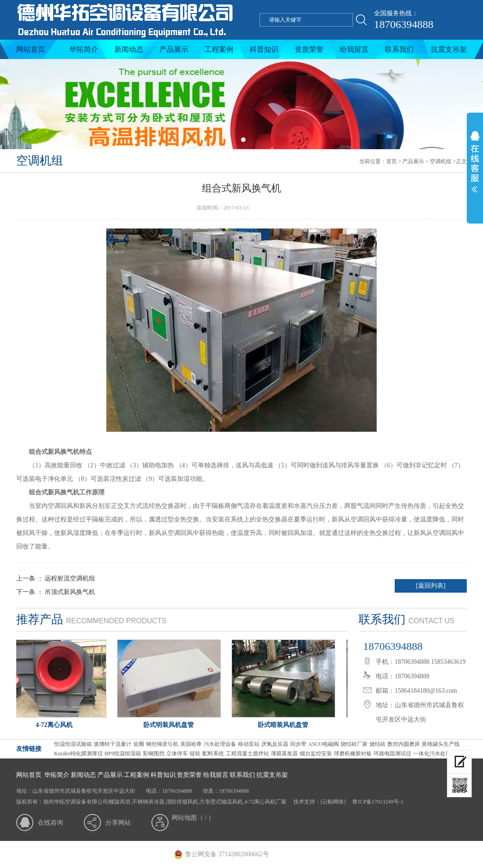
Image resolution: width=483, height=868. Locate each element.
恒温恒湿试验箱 (73, 744)
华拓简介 (84, 49)
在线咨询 (50, 823)
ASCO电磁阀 (324, 744)
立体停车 (177, 754)
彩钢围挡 (154, 754)
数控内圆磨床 (404, 744)
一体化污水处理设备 (437, 754)
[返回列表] (431, 586)
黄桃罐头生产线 (441, 744)
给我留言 (354, 49)
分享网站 (118, 823)
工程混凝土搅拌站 (247, 754)
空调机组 (441, 161)
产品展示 (174, 49)
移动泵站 (249, 744)
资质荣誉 (309, 49)
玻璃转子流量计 (113, 744)
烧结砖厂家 (354, 744)
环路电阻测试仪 (392, 754)
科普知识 (264, 49)
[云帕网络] (333, 802)
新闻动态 (129, 49)
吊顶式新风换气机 (70, 592)
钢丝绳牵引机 (162, 744)
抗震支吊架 (449, 49)
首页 (392, 161)
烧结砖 (378, 744)
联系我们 (399, 49)
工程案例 (219, 49)
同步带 (298, 744)
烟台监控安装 (316, 754)
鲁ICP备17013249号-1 (377, 802)
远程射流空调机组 (70, 578)
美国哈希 (191, 744)
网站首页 (31, 49)
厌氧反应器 (275, 744)
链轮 (195, 754)
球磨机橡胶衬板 (353, 754)
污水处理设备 (220, 744)
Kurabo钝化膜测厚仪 (78, 754)
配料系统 (213, 754)
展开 (475, 168)
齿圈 (139, 744)
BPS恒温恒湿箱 (123, 754)
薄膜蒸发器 (284, 754)
